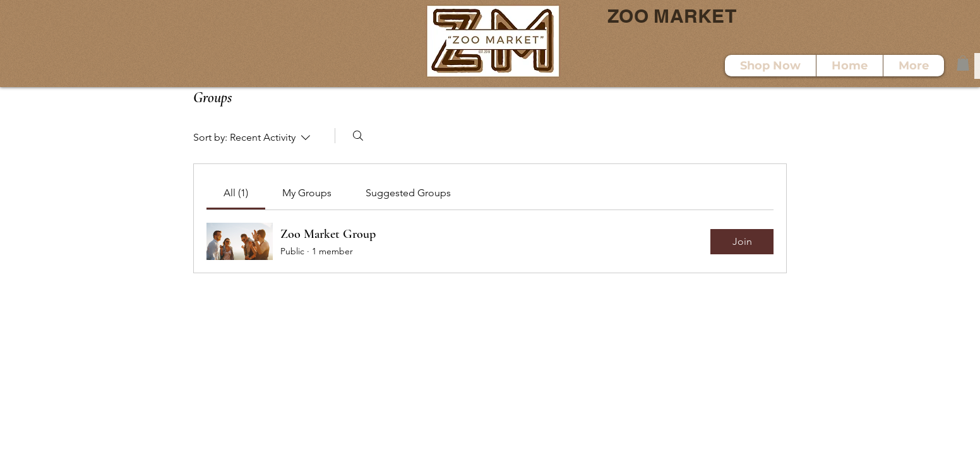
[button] (963, 63)
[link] (236, 193)
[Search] (358, 136)
